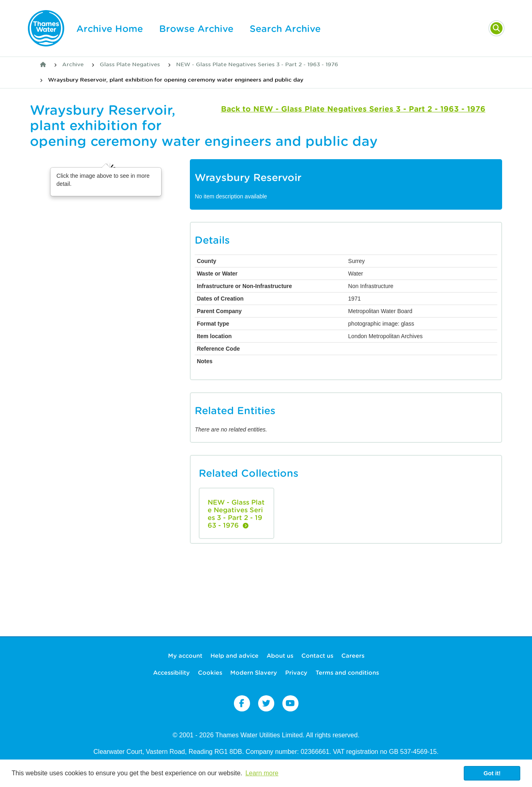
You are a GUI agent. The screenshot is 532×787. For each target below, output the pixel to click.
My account (185, 656)
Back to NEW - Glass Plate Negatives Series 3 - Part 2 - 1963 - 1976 (353, 109)
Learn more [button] (262, 773)
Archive (73, 64)
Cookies (210, 673)
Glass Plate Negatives (130, 64)
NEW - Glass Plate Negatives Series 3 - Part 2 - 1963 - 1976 (257, 64)
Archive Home (110, 29)
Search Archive (285, 29)
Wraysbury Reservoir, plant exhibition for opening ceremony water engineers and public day (176, 80)
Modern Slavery (254, 673)
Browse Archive (196, 29)
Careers (353, 656)
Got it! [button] (492, 773)
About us (280, 656)
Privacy (296, 673)
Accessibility (171, 673)
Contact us (317, 656)
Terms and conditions (347, 673)
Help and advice (234, 656)
